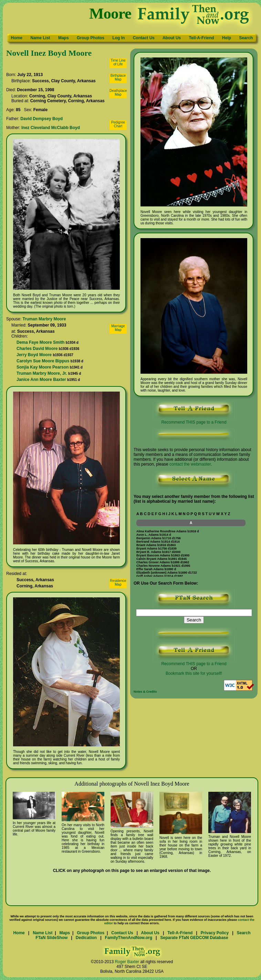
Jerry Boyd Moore (34, 355)
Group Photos (91, 38)
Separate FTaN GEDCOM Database (194, 938)
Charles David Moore (37, 349)
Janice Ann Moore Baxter (41, 380)
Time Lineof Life (118, 62)
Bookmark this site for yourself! (194, 673)
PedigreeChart (118, 124)
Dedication (86, 938)
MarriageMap (118, 328)
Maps (64, 38)
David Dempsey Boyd (41, 119)
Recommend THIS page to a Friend (194, 420)
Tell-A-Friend (202, 38)
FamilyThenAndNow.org (129, 938)
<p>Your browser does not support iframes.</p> (191, 542)
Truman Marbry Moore (44, 319)
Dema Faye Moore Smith (40, 342)
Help (227, 38)
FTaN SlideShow (51, 938)
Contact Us (144, 38)
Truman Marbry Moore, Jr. (42, 373)
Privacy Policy (215, 933)
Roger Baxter (127, 962)
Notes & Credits (145, 692)
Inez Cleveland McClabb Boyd (51, 128)
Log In (118, 38)
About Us (172, 38)
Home (17, 38)
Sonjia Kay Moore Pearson (43, 367)
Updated (216, 692)
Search (246, 38)
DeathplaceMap (118, 93)
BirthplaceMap (118, 77)
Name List (40, 38)
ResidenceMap (118, 583)
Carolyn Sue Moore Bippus (43, 361)
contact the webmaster (190, 464)
